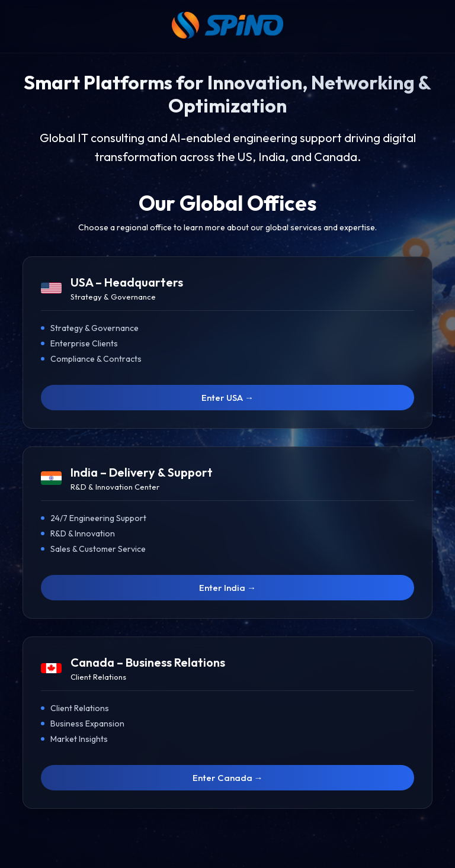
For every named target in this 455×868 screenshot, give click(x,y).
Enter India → (227, 588)
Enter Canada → (228, 778)
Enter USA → (227, 398)
